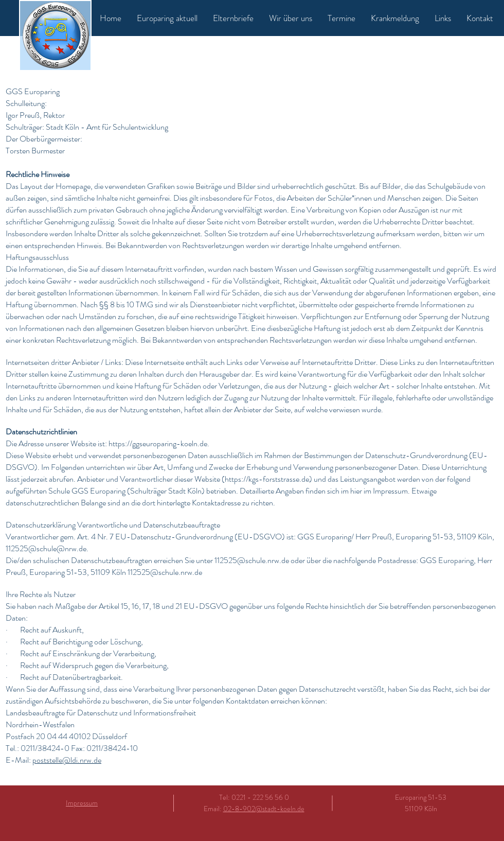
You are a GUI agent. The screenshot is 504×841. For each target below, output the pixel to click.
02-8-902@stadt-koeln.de (264, 809)
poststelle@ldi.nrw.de (67, 760)
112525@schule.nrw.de (252, 560)
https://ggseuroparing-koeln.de (158, 443)
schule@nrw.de (61, 548)
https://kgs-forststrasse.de (267, 479)
